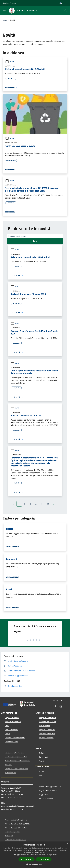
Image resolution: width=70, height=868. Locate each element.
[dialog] (35, 855)
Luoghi (42, 771)
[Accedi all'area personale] (61, 3)
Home (5, 20)
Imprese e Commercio (47, 730)
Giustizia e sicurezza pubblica (16, 757)
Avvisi (9, 62)
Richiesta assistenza (47, 798)
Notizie (42, 753)
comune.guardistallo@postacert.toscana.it (18, 806)
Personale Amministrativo (15, 738)
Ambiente (9, 765)
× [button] (68, 844)
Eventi (42, 775)
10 (48, 504)
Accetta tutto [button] (27, 859)
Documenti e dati (11, 742)
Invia (35, 241)
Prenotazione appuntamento (50, 786)
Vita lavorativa (45, 726)
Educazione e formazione (14, 753)
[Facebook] (55, 707)
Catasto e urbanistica (47, 734)
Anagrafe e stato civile (48, 718)
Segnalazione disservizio (48, 790)
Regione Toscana (10, 3)
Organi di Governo (12, 718)
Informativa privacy (12, 832)
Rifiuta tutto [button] (44, 859)
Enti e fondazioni (11, 730)
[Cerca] (65, 11)
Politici (8, 734)
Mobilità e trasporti (46, 738)
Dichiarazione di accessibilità (16, 840)
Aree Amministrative (13, 722)
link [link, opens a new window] (56, 855)
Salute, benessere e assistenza (17, 769)
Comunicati (43, 757)
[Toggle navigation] (4, 10)
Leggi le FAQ (44, 794)
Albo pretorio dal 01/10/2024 (16, 828)
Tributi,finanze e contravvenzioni (17, 761)
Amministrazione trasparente (16, 820)
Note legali (9, 836)
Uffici (7, 726)
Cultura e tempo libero (48, 722)
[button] (35, 864)
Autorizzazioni (10, 773)
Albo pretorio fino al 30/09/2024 (17, 824)
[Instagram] (61, 707)
